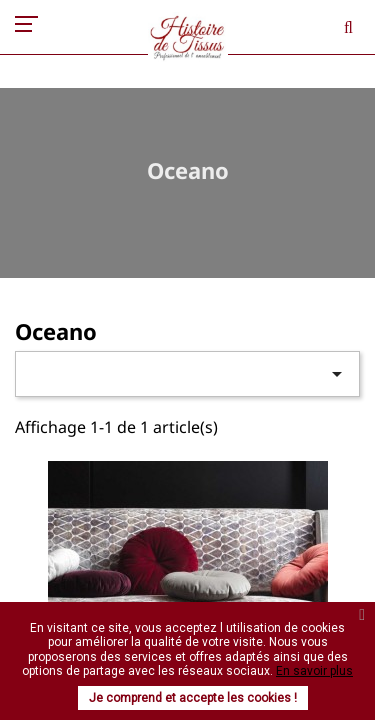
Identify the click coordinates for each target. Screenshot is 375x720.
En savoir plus (314, 671)
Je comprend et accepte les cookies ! (193, 698)
